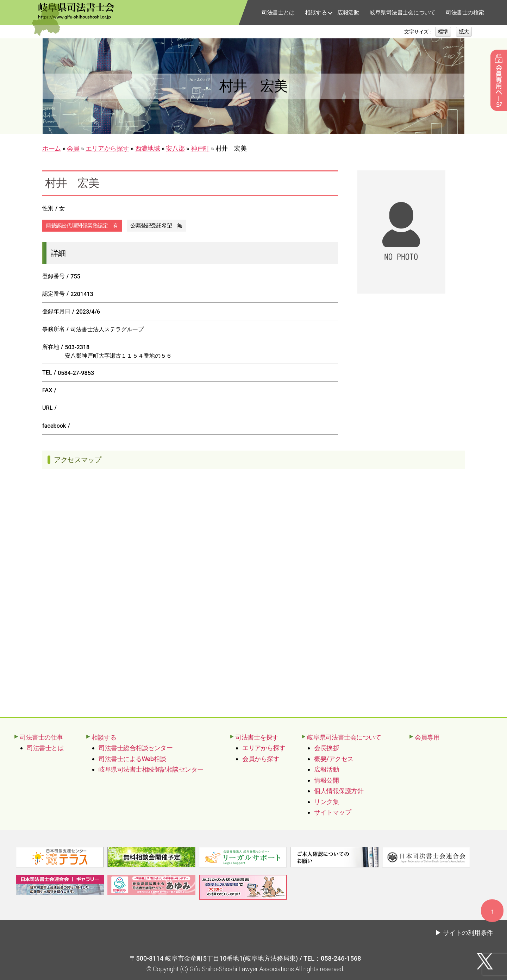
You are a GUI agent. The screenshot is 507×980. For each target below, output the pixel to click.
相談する (316, 12)
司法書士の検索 (465, 12)
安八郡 (175, 148)
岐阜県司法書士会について (402, 12)
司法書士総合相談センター (136, 748)
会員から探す (261, 759)
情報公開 (326, 780)
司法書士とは (278, 12)
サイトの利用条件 (468, 932)
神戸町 (200, 148)
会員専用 (427, 737)
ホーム (52, 148)
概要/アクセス (334, 759)
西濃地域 (148, 148)
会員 (73, 148)
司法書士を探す (257, 737)
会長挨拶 (326, 748)
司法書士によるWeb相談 (132, 759)
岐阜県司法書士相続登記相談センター (151, 769)
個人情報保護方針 (339, 791)
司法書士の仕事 (41, 737)
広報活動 (348, 12)
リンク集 (326, 802)
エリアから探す (107, 148)
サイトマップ (333, 812)
